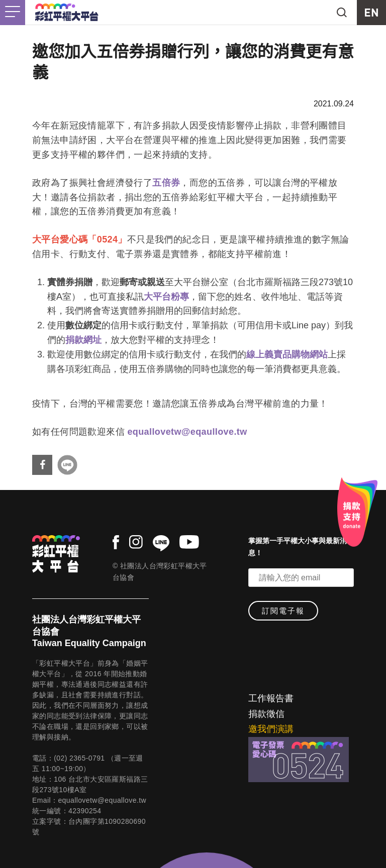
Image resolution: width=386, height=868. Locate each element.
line (161, 543)
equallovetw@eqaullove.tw (187, 432)
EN (371, 13)
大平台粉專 (166, 297)
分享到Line (67, 465)
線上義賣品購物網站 (287, 354)
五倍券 (166, 183)
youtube (189, 542)
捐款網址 (83, 340)
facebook (116, 542)
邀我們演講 (271, 729)
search (342, 13)
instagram (136, 542)
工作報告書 (271, 698)
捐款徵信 (266, 714)
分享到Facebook (42, 465)
